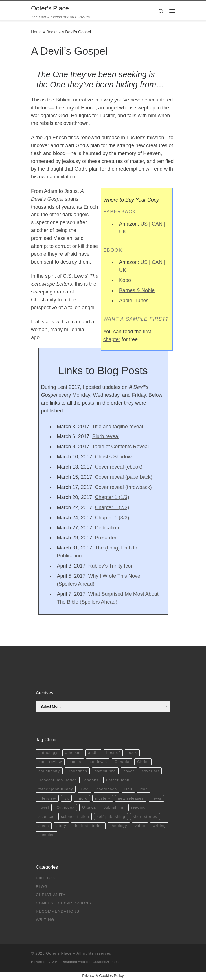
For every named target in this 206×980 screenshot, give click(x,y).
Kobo (125, 280)
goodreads (107, 789)
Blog (42, 887)
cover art (150, 771)
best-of (113, 753)
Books (52, 32)
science (46, 817)
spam (44, 826)
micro (82, 798)
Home (36, 32)
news (156, 798)
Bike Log (46, 878)
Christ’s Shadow (113, 457)
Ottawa (89, 807)
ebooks (91, 780)
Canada (122, 762)
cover (129, 771)
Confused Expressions (63, 903)
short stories (145, 817)
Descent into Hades (58, 780)
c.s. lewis (98, 762)
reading (138, 807)
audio (93, 753)
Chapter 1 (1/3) (112, 497)
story (61, 826)
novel (44, 807)
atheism (73, 753)
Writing (45, 920)
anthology (48, 753)
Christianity (51, 895)
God (85, 789)
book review (50, 762)
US (144, 224)
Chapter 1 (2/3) (112, 507)
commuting (105, 771)
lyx (66, 798)
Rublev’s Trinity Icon (111, 566)
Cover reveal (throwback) (123, 487)
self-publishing (111, 817)
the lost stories (88, 826)
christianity (49, 771)
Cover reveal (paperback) (124, 477)
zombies (46, 835)
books (75, 762)
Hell (128, 789)
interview (47, 798)
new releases (131, 798)
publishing (113, 807)
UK (123, 232)
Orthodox (65, 807)
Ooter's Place (59, 953)
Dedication (107, 528)
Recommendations (58, 911)
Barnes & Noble (137, 290)
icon (144, 789)
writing (159, 826)
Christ (143, 762)
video (140, 826)
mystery (103, 798)
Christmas (77, 771)
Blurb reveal (106, 436)
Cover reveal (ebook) (119, 467)
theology (119, 826)
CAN (157, 224)
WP (54, 962)
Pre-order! (107, 538)
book (132, 753)
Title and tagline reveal (117, 427)
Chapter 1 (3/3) (112, 518)
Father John (118, 780)
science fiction (75, 817)
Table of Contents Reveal (120, 447)
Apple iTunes (134, 301)
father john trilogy (56, 789)
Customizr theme (107, 962)
